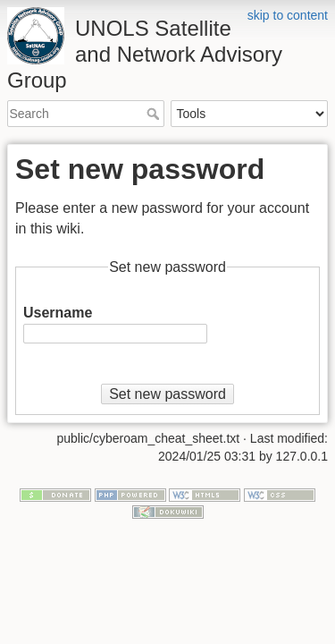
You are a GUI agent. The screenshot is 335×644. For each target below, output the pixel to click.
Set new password (167, 394)
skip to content (288, 15)
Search (155, 114)
